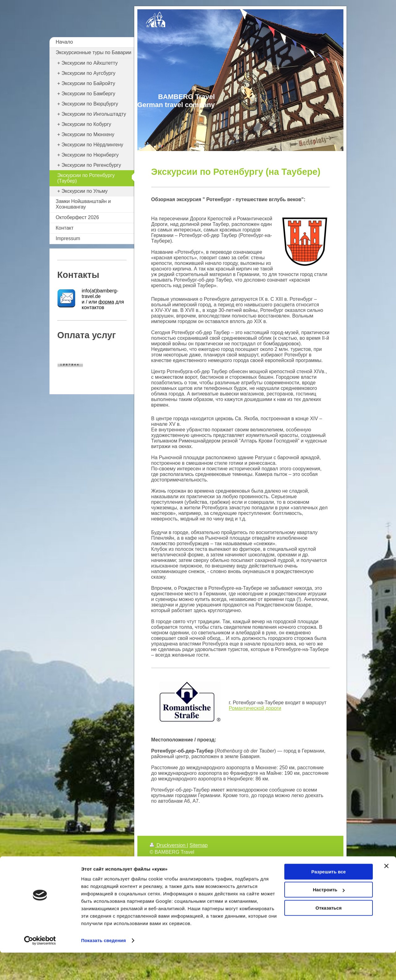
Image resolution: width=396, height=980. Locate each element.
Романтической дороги (255, 708)
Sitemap (198, 845)
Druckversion (168, 845)
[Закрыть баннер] (386, 893)
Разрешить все (328, 899)
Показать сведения (103, 968)
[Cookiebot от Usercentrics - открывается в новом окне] (40, 968)
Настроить (329, 917)
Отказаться (329, 935)
